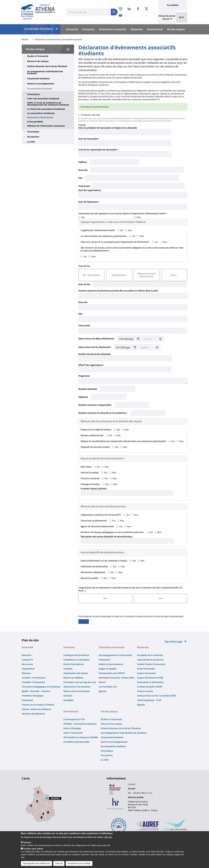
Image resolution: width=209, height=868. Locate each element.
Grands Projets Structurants (151, 664)
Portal (25, 39)
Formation (88, 29)
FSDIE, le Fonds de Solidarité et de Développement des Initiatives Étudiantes (48, 104)
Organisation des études (76, 673)
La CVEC (31, 142)
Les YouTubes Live (108, 687)
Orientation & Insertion (113, 29)
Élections (26, 673)
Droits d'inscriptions (74, 664)
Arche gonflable (35, 122)
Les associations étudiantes (41, 113)
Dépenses (83, 397)
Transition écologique (33, 696)
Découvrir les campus (38, 61)
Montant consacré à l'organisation (95, 405)
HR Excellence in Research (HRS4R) (81, 737)
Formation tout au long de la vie (80, 682)
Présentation (34, 94)
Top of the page (173, 642)
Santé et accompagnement (41, 84)
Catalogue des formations (76, 655)
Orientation (105, 660)
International (155, 29)
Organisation (28, 669)
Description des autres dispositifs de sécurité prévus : (107, 537)
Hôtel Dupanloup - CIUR (149, 700)
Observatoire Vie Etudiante (77, 687)
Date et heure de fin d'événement (95, 347)
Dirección (83, 170)
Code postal (84, 186)
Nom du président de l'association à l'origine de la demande (108, 128)
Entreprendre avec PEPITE (112, 673)
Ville (80, 178)
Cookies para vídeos (33, 849)
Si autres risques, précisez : (94, 489)
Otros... (174, 275)
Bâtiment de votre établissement (147, 275)
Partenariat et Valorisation (150, 682)
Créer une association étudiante (43, 99)
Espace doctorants (146, 673)
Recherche (137, 29)
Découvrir (27, 655)
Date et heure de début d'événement (96, 339)
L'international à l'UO (74, 719)
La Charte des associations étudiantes (46, 109)
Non (137, 217)
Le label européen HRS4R (150, 687)
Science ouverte (145, 691)
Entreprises (27, 700)
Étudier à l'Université (38, 56)
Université (72, 29)
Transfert (68, 669)
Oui (82, 217)
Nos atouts (27, 664)
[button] (184, 107)
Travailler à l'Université (33, 682)
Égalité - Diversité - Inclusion (36, 691)
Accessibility (173, 5)
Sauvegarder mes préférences (36, 863)
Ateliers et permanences (111, 664)
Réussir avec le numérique (77, 691)
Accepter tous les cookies (79, 863)
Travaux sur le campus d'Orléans (38, 705)
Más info (108, 837)
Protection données (89, 115)
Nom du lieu (84, 284)
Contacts (68, 696)
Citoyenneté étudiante (38, 78)
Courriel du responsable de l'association (98, 150)
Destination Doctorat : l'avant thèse (116, 678)
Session (27, 842)
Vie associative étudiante (40, 89)
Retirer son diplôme (73, 678)
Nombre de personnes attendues (95, 354)
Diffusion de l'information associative (46, 126)
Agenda (102, 691)
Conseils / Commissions (34, 678)
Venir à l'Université (73, 733)
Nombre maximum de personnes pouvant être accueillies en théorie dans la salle (118, 291)
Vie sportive (33, 137)
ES (182, 17)
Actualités (68, 700)
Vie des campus (176, 29)
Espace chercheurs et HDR (150, 678)
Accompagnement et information (115, 655)
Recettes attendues (88, 389)
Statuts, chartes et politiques (36, 709)
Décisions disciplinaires (33, 714)
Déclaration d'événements (40, 117)
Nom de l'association (88, 139)
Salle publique (119, 275)
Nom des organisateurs (90, 190)
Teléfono (83, 162)
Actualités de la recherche (150, 655)
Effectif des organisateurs (91, 365)
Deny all (59, 863)
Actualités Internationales (76, 742)
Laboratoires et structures (150, 660)
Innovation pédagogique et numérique (41, 687)
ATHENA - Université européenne (80, 724)
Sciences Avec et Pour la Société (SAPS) (157, 696)
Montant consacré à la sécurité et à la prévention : (103, 413)
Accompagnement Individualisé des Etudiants (45, 72)
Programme (84, 376)
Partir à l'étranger (72, 728)
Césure (102, 682)
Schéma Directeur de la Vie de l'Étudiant (47, 66)
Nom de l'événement (88, 202)
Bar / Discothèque (91, 275)
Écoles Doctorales (146, 669)
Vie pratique (33, 132)
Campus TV (27, 660)
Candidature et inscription (77, 660)
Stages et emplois (108, 669)
